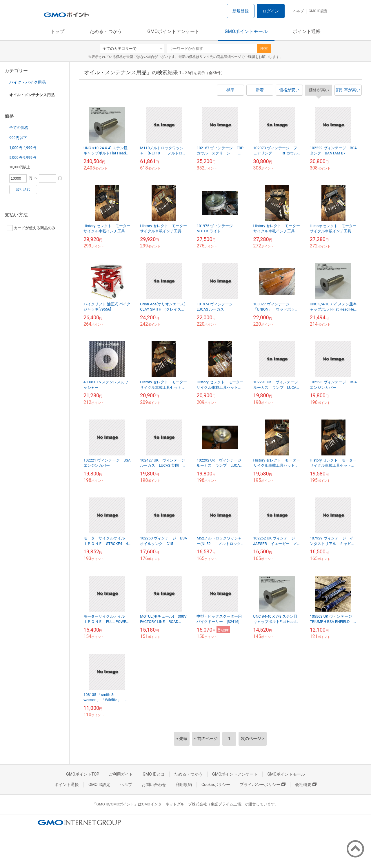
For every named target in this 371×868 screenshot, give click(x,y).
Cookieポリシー (216, 785)
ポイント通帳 (307, 31)
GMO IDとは (154, 774)
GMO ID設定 (318, 11)
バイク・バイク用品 (28, 82)
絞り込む (23, 189)
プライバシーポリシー (263, 785)
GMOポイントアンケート (173, 31)
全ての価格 (19, 128)
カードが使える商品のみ (31, 228)
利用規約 (184, 785)
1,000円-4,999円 (23, 148)
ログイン (271, 11)
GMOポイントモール (246, 31)
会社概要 (306, 785)
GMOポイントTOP (83, 774)
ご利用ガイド (121, 774)
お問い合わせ (154, 785)
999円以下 (18, 138)
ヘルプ (299, 11)
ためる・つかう (106, 31)
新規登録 (241, 11)
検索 (264, 49)
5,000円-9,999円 (23, 157)
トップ (57, 31)
